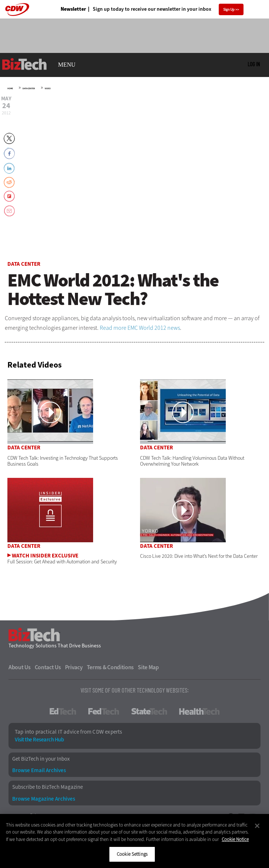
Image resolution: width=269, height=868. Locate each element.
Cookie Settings (132, 854)
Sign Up (229, 9)
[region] (134, 841)
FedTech (104, 711)
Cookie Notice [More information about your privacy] (235, 839)
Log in (254, 64)
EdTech (63, 711)
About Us (20, 667)
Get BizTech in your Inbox (41, 759)
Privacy (74, 667)
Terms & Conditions (110, 667)
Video (48, 88)
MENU (67, 65)
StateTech (149, 711)
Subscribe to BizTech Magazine (47, 787)
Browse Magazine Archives (44, 799)
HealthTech (199, 711)
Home (10, 88)
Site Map (148, 667)
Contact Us (48, 667)
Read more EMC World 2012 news (140, 328)
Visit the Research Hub (39, 740)
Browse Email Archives (39, 770)
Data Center (29, 88)
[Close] (257, 826)
